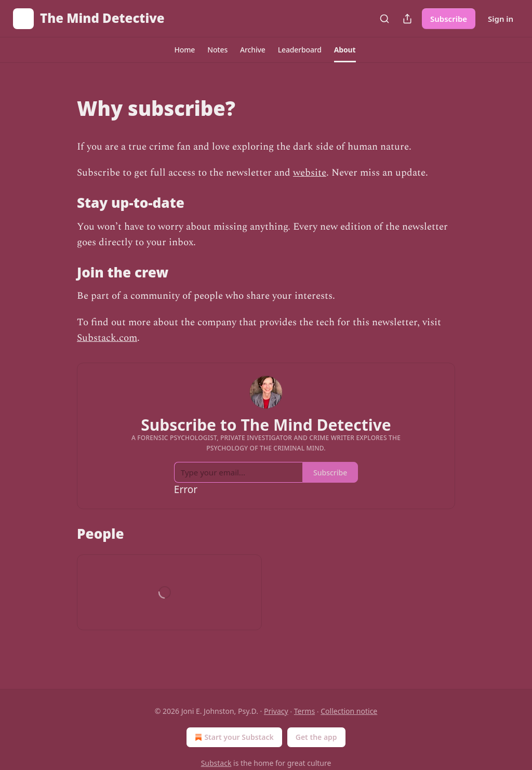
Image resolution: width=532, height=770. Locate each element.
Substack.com (107, 338)
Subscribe (449, 19)
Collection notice (349, 711)
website (310, 173)
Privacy (276, 711)
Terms (304, 711)
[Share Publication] (407, 19)
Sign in (501, 19)
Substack (216, 763)
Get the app (316, 737)
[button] (184, 50)
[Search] (384, 19)
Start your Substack (233, 737)
